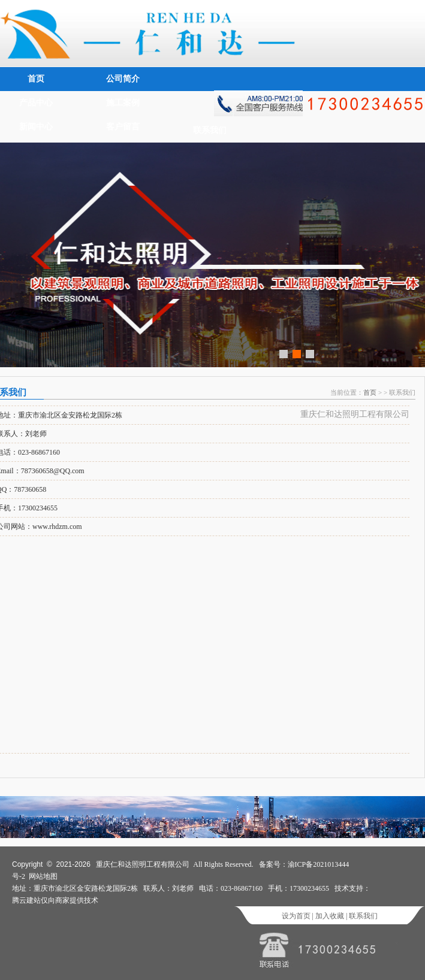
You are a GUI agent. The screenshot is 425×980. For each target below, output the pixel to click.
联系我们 (210, 130)
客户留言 (123, 127)
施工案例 (123, 103)
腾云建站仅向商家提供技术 (55, 900)
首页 (36, 79)
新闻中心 (36, 127)
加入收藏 (330, 916)
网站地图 (43, 876)
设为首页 (296, 916)
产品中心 (36, 103)
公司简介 (123, 79)
